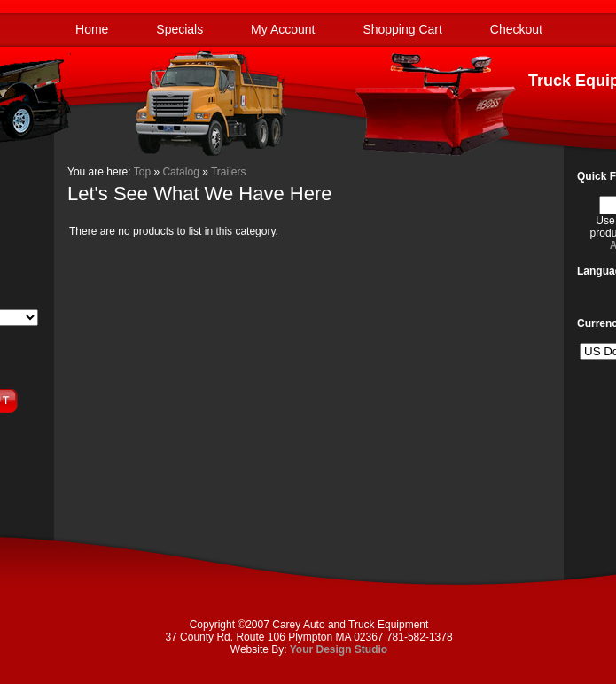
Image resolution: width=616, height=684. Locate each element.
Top (142, 172)
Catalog (180, 172)
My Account (283, 29)
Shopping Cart (402, 29)
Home (92, 29)
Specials (179, 29)
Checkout (516, 29)
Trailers (229, 172)
